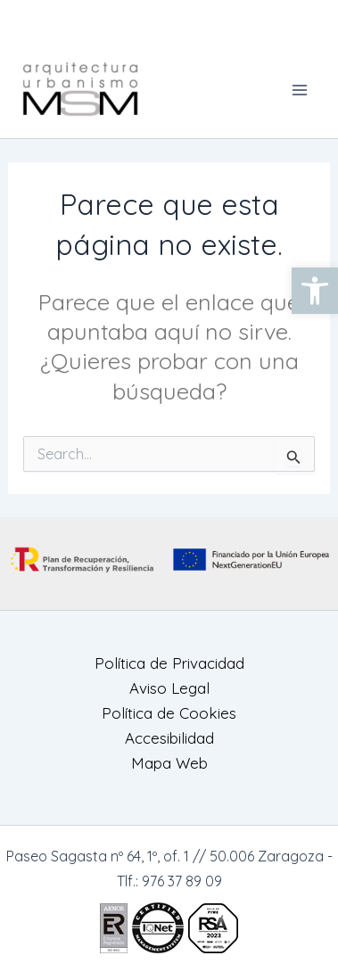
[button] (315, 291)
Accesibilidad (169, 738)
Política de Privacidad (169, 663)
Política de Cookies (169, 713)
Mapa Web (169, 763)
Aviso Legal (169, 688)
